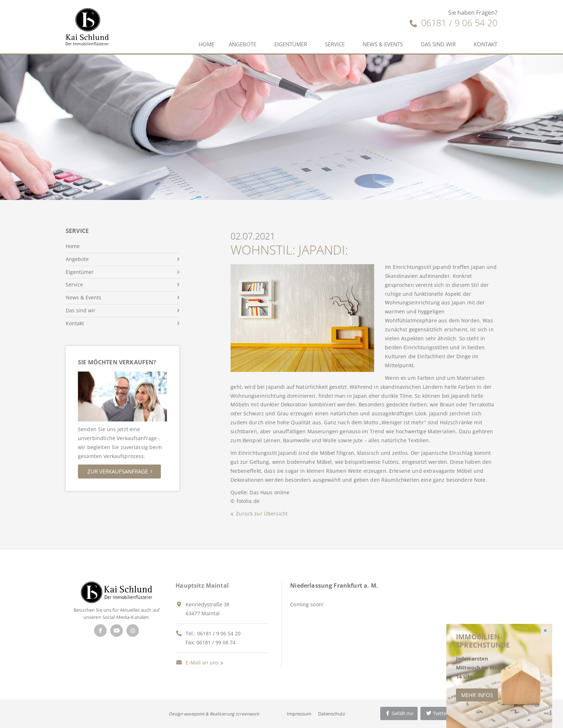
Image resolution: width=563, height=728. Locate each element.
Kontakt (485, 44)
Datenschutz (332, 714)
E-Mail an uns (197, 662)
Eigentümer (291, 44)
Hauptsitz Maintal (202, 585)
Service (335, 44)
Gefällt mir (399, 713)
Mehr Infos (477, 695)
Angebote (243, 44)
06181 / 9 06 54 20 (453, 23)
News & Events (383, 44)
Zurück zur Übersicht (262, 514)
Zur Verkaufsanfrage (118, 471)
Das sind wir (438, 44)
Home (206, 44)
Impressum (299, 714)
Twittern (438, 713)
